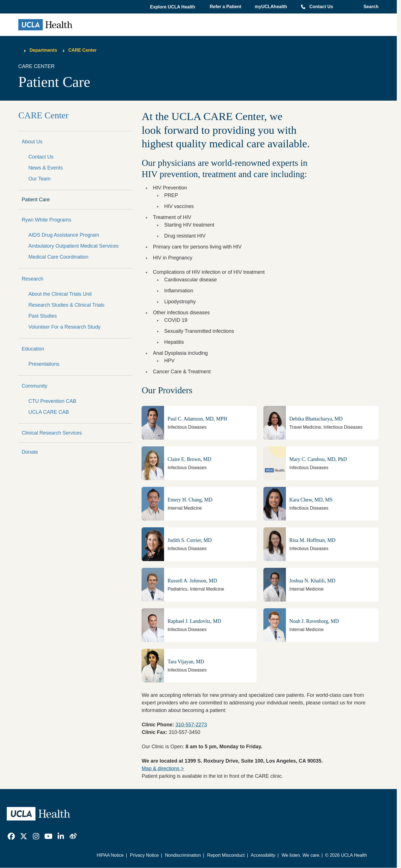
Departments (43, 50)
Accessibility (263, 855)
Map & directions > (163, 768)
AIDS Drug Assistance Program (64, 235)
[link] (11, 836)
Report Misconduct (226, 855)
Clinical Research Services (52, 433)
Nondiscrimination (183, 855)
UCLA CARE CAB (49, 412)
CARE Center (82, 50)
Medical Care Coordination (58, 257)
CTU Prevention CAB (52, 401)
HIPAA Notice (110, 855)
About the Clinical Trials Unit (60, 294)
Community (34, 386)
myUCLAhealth (271, 7)
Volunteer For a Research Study (64, 327)
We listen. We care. (301, 855)
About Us (32, 142)
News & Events (46, 168)
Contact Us (321, 7)
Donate (30, 452)
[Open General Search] (369, 7)
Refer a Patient (225, 7)
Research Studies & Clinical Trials (66, 305)
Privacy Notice (144, 855)
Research (33, 279)
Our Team (40, 179)
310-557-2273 (191, 725)
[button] (173, 7)
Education (33, 349)
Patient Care (36, 200)
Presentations (44, 364)
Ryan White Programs (46, 220)
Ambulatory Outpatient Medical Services (73, 246)
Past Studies (43, 316)
